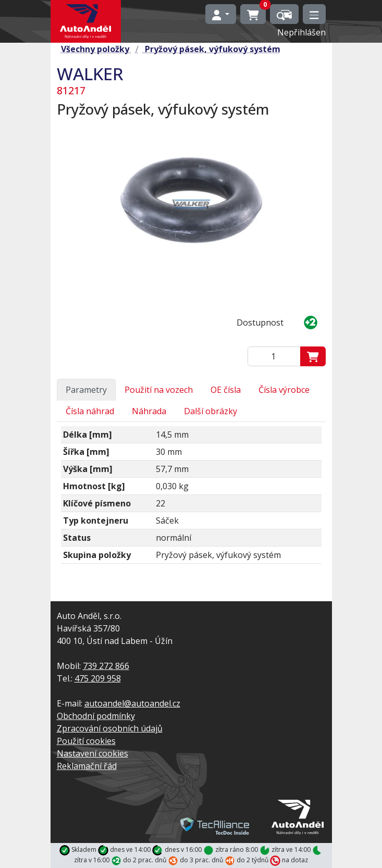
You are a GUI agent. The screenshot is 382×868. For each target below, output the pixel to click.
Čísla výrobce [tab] (284, 390)
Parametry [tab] (86, 390)
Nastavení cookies (93, 753)
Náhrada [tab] (149, 411)
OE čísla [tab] (226, 390)
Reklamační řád (87, 766)
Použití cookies (86, 741)
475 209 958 (98, 678)
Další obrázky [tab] (211, 411)
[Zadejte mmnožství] (274, 356)
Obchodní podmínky (96, 716)
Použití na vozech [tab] (159, 390)
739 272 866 (106, 666)
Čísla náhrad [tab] (90, 411)
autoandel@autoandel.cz (132, 703)
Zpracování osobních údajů (110, 728)
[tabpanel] (191, 499)
